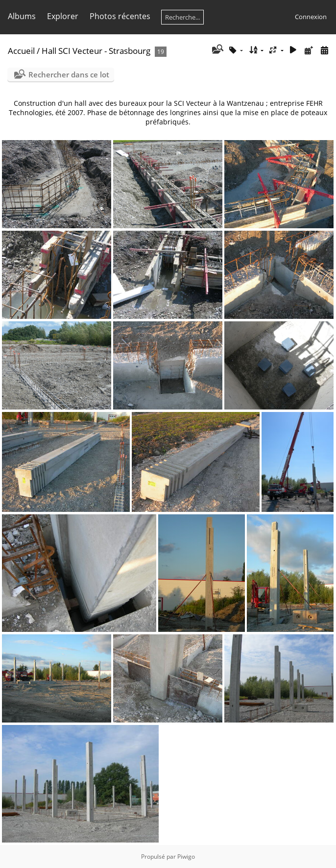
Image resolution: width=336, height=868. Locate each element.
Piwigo (186, 856)
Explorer (63, 16)
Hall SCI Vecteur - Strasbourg (96, 51)
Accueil (21, 51)
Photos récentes (120, 16)
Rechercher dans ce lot (69, 74)
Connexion (311, 17)
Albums (22, 16)
